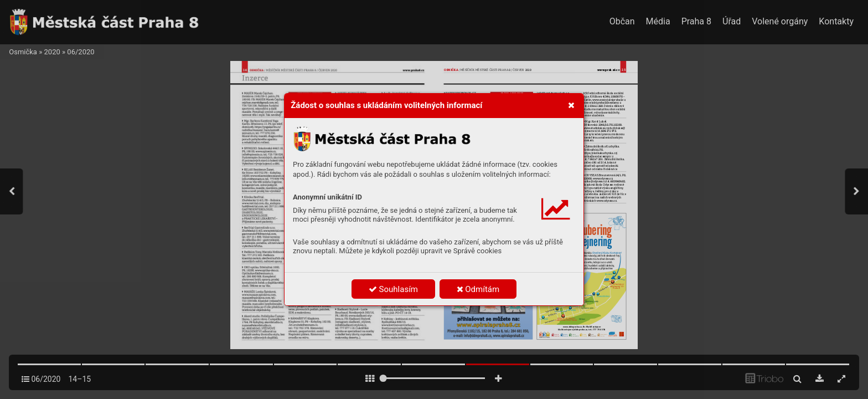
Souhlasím (393, 289)
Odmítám (478, 289)
